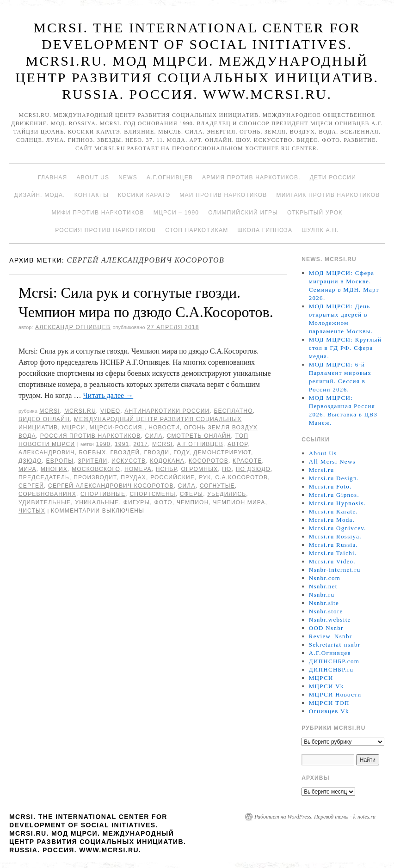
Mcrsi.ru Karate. (333, 511)
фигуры (137, 502)
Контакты (92, 195)
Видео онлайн (44, 419)
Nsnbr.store (326, 611)
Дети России (333, 177)
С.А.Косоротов (241, 477)
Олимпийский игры (243, 213)
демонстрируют (222, 452)
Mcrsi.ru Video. (332, 561)
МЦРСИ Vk (326, 686)
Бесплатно (233, 411)
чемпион (193, 502)
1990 (103, 444)
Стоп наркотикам (197, 230)
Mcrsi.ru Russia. (333, 545)
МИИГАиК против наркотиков (328, 195)
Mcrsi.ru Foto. (330, 486)
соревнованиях (47, 494)
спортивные (103, 494)
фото (163, 502)
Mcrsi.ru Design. (334, 478)
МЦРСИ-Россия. (117, 428)
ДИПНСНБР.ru (331, 669)
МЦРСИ (74, 428)
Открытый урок (315, 213)
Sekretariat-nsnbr (335, 645)
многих (54, 469)
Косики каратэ (144, 195)
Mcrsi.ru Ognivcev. (338, 528)
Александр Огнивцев (73, 327)
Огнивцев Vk (329, 711)
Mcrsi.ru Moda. (332, 520)
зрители (92, 461)
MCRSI (50, 411)
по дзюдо (253, 469)
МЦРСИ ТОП (329, 703)
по (227, 469)
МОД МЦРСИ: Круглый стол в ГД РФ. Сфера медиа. (345, 348)
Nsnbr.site (324, 603)
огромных (199, 469)
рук (205, 477)
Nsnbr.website (330, 620)
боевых (93, 452)
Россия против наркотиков (105, 230)
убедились (227, 494)
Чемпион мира (239, 502)
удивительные (45, 502)
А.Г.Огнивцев (170, 177)
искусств (129, 461)
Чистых (32, 511)
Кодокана (167, 461)
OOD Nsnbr (326, 628)
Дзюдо (30, 461)
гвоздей (125, 452)
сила (187, 486)
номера (138, 469)
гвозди (157, 452)
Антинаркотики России (167, 411)
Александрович (47, 452)
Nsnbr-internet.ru (335, 570)
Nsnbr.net (323, 586)
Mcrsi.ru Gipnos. (334, 495)
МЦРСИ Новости (335, 694)
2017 (141, 444)
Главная (52, 177)
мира (28, 469)
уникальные (97, 502)
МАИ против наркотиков (223, 195)
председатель (44, 477)
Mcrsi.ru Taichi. (333, 553)
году (181, 452)
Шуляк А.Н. (320, 230)
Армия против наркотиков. (251, 177)
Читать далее (108, 395)
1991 (122, 444)
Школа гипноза (265, 230)
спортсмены (152, 494)
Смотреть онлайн (199, 436)
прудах (133, 477)
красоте (247, 461)
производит (95, 477)
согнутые (217, 486)
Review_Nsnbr (331, 636)
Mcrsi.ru (80, 411)
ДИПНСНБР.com (334, 661)
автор (237, 444)
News (128, 177)
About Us (93, 177)
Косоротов (209, 461)
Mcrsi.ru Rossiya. (335, 536)
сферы (191, 494)
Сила (154, 436)
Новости (164, 428)
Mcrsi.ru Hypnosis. (337, 503)
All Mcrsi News (332, 462)
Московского (96, 469)
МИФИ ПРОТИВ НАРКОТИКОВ (98, 213)
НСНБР (166, 469)
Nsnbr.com (325, 578)
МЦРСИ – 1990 (176, 213)
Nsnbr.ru (322, 595)
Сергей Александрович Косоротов (111, 486)
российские (172, 477)
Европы (60, 461)
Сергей (31, 486)
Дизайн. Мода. (40, 195)
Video (110, 411)
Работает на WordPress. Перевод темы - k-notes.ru (315, 817)
